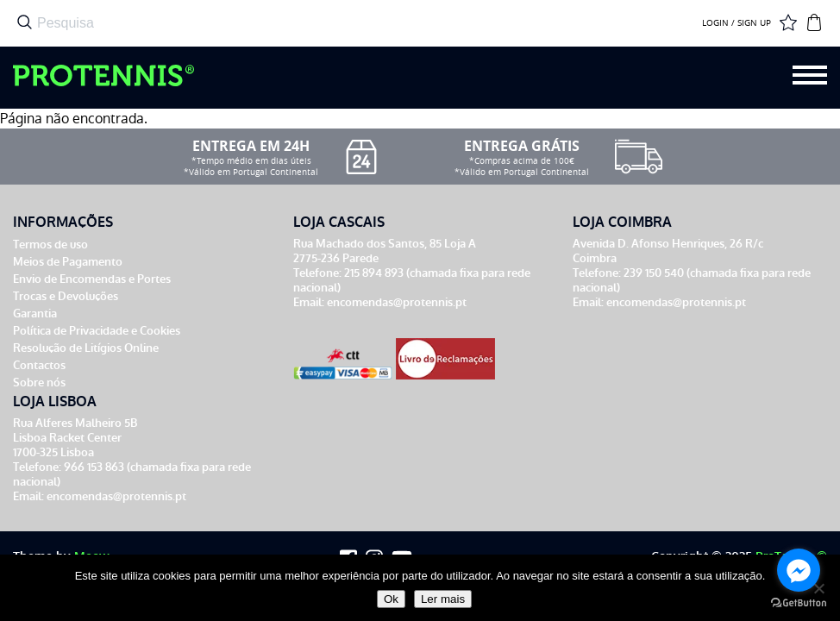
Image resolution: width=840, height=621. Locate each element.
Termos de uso (50, 245)
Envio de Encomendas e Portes (92, 279)
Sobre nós (39, 383)
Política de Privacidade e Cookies (97, 331)
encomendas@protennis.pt (397, 302)
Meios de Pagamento (68, 262)
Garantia (35, 314)
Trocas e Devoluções (66, 296)
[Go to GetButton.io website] (799, 603)
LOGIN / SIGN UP (737, 23)
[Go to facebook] (799, 570)
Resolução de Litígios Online (86, 348)
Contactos (39, 365)
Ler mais (443, 599)
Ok (391, 599)
